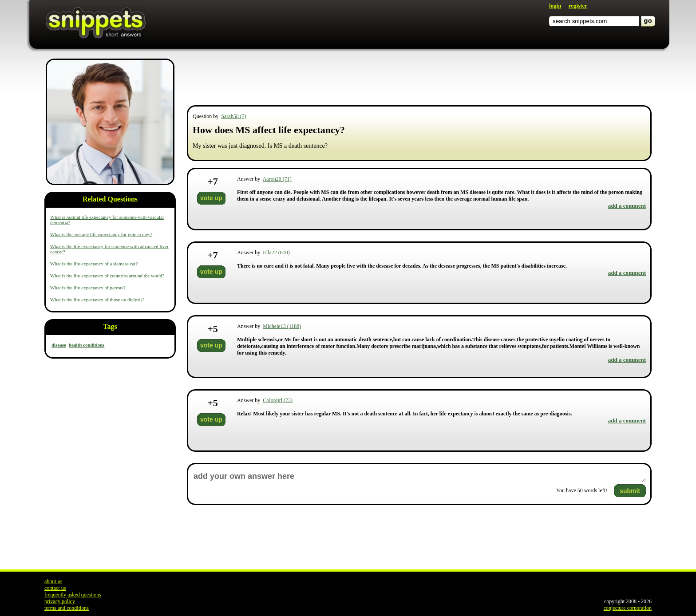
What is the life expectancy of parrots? (88, 288)
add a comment (627, 206)
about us (53, 581)
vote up (211, 198)
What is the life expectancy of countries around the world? (107, 276)
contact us (55, 588)
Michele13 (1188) (282, 326)
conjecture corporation (628, 608)
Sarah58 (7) (233, 116)
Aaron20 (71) (277, 179)
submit (630, 491)
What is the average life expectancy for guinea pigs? (101, 234)
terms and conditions (67, 608)
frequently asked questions (73, 595)
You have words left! (582, 490)
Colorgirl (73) (278, 400)
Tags (110, 326)
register (578, 6)
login (555, 6)
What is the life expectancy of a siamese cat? (94, 264)
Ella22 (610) (276, 253)
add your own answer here (419, 476)
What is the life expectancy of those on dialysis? (97, 300)
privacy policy (60, 601)
